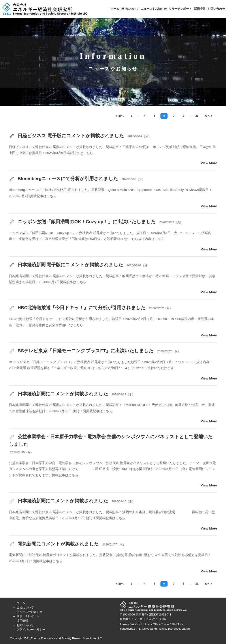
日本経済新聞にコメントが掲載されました (58, 394)
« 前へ (120, 116)
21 (197, 116)
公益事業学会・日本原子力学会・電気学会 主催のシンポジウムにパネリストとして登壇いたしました (111, 440)
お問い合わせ (216, 9)
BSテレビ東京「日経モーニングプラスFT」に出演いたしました (81, 351)
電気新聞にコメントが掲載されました (54, 544)
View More (209, 163)
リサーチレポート (180, 9)
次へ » (208, 116)
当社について (130, 9)
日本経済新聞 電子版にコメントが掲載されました (66, 265)
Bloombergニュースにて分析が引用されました (63, 179)
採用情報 (200, 9)
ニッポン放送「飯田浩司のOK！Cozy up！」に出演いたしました (82, 222)
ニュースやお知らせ (154, 9)
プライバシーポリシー (31, 630)
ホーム (115, 9)
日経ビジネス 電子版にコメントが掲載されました (66, 136)
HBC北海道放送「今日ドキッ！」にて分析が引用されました (77, 308)
